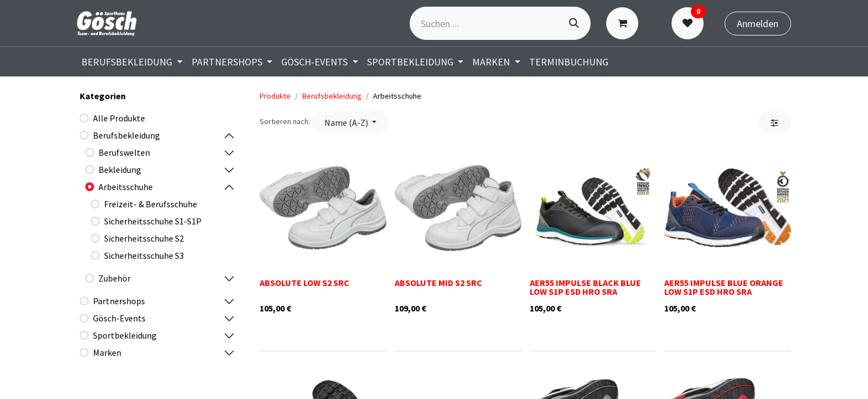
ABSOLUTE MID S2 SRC (438, 283)
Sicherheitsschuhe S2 (144, 238)
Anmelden (758, 24)
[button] (350, 122)
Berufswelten (124, 152)
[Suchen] (574, 23)
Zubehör (115, 278)
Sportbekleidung (125, 335)
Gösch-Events (119, 318)
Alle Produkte (119, 118)
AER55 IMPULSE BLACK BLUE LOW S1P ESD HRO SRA (585, 287)
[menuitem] (132, 62)
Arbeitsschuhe (126, 187)
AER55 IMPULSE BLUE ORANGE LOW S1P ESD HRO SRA (724, 287)
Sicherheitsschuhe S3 (144, 255)
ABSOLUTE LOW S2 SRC (304, 283)
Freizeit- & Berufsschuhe (151, 204)
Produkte (275, 96)
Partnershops (119, 301)
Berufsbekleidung (126, 135)
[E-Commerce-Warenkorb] (625, 23)
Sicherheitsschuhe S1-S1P (153, 221)
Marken (107, 352)
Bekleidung (120, 170)
